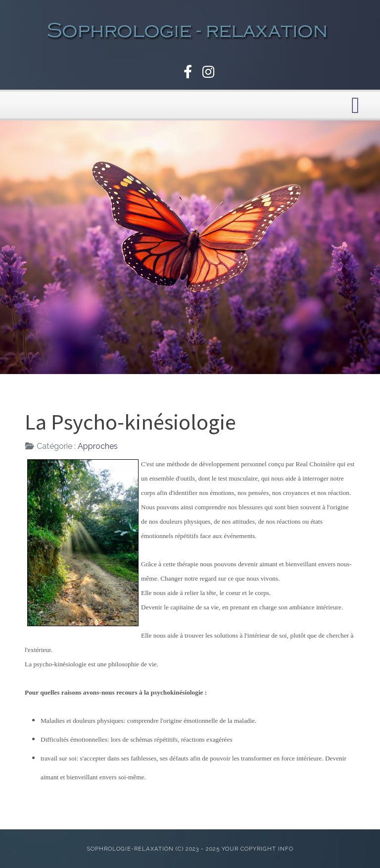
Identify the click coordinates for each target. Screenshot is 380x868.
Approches (98, 446)
